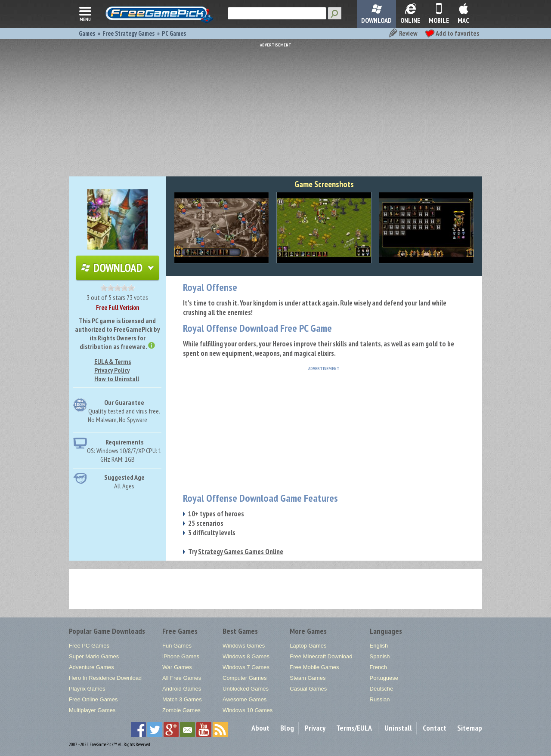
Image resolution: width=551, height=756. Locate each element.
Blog (287, 728)
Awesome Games (245, 699)
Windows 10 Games (248, 710)
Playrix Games (87, 689)
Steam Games (308, 678)
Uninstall (398, 728)
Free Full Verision (118, 307)
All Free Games (182, 678)
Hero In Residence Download (105, 678)
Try (236, 552)
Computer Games (245, 678)
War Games (177, 667)
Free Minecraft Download (321, 656)
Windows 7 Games (246, 667)
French (378, 667)
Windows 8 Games (246, 656)
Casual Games (308, 689)
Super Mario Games (94, 656)
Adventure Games (91, 667)
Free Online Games (93, 699)
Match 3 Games (182, 699)
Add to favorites (452, 33)
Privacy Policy (112, 370)
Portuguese (384, 678)
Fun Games (177, 646)
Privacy (315, 728)
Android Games (182, 689)
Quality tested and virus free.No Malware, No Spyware (124, 415)
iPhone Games (181, 656)
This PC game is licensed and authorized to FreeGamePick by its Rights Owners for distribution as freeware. (117, 333)
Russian (380, 699)
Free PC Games (89, 646)
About (260, 728)
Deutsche (382, 689)
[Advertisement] (275, 108)
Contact (435, 728)
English (379, 646)
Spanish (380, 656)
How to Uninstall (117, 379)
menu (85, 13)
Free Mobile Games (314, 667)
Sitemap (470, 728)
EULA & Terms (113, 361)
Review (403, 33)
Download (118, 268)
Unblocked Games (246, 689)
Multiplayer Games (92, 710)
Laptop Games (308, 646)
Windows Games (244, 646)
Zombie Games (181, 710)
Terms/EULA (354, 728)
